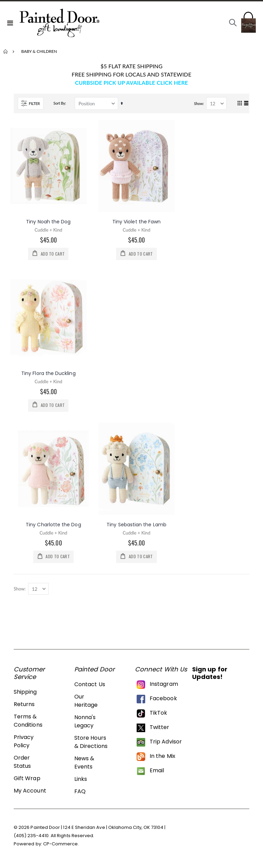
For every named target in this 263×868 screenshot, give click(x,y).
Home (6, 51)
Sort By (59, 103)
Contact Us (90, 687)
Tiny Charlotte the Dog (53, 526)
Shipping (25, 694)
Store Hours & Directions (91, 744)
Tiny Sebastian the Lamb (136, 526)
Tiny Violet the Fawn (136, 222)
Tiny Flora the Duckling (48, 374)
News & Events (84, 765)
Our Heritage (86, 703)
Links (81, 781)
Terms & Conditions (28, 723)
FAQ (80, 794)
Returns (24, 707)
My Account (30, 793)
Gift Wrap (27, 781)
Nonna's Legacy (85, 724)
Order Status (22, 764)
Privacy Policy (24, 744)
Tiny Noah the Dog (48, 222)
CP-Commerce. (61, 846)
